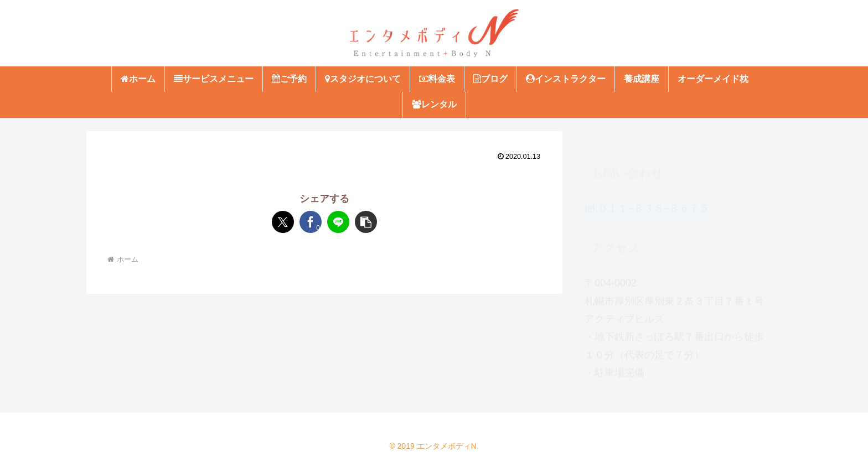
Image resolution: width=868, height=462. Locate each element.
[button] (366, 222)
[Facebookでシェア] (311, 222)
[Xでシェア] (283, 222)
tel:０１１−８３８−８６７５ (647, 203)
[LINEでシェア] (338, 222)
